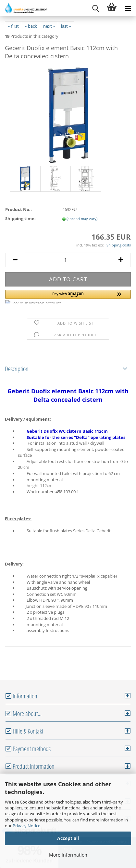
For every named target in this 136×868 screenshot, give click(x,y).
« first (13, 26)
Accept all (68, 838)
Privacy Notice (26, 826)
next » (49, 26)
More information (68, 855)
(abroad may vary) (82, 219)
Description (17, 369)
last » (66, 26)
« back (31, 26)
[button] (68, 297)
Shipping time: (20, 218)
